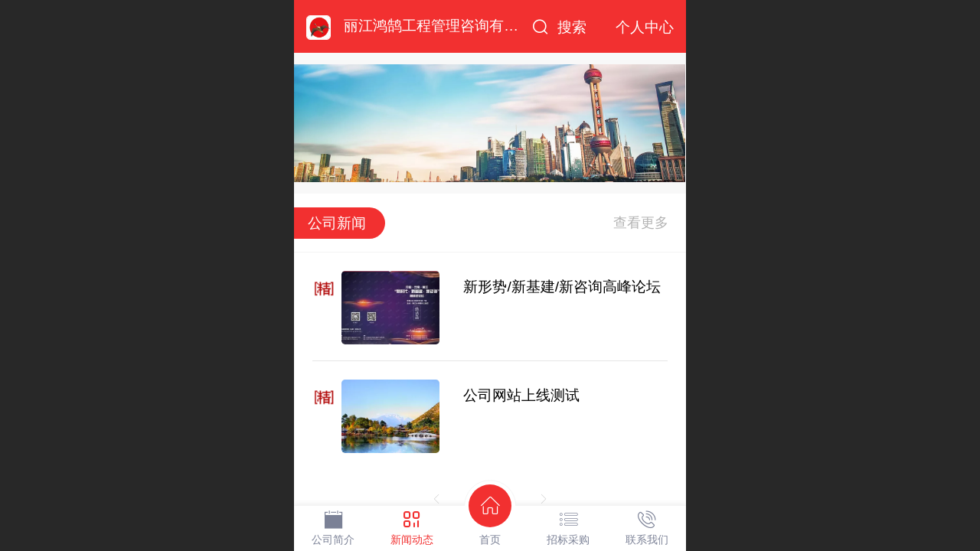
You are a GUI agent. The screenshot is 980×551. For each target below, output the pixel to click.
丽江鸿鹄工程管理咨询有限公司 (446, 26)
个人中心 (645, 27)
